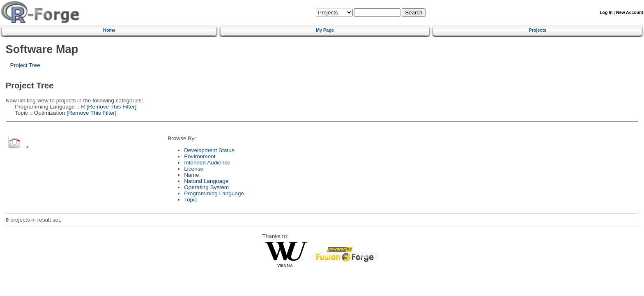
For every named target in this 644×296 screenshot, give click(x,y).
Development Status (209, 150)
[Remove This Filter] (111, 107)
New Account (630, 13)
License (194, 169)
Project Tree (25, 65)
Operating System (206, 187)
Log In (606, 13)
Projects (537, 30)
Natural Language (206, 181)
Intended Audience (207, 163)
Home (109, 30)
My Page (325, 30)
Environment (200, 156)
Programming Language (214, 193)
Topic (191, 200)
